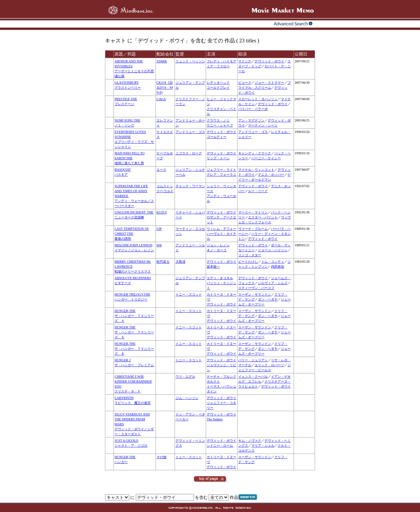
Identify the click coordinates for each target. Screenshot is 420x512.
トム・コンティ (273, 262)
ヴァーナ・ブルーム (253, 229)
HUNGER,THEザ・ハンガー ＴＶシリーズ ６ (134, 349)
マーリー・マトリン (253, 212)
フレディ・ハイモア (221, 61)
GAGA (161, 99)
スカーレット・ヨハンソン (258, 99)
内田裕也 (278, 267)
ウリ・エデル (185, 377)
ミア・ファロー (218, 66)
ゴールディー (217, 137)
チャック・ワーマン (190, 186)
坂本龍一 (213, 267)
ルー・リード (258, 191)
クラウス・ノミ (218, 120)
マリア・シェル (263, 445)
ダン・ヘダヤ (268, 299)
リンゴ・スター (250, 255)
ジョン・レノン (218, 245)
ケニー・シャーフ (220, 125)
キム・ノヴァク (250, 441)
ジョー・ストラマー (269, 83)
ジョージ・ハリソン (273, 250)
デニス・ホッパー (271, 175)
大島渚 (180, 262)
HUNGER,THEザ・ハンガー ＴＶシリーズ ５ (134, 332)
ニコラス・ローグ (189, 153)
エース (161, 170)
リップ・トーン (218, 158)
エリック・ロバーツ (269, 365)
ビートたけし (248, 262)
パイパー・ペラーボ (253, 109)
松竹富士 (163, 262)
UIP (159, 229)
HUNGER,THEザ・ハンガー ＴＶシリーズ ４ (134, 316)
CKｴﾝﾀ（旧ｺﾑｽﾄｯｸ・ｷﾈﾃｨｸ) (165, 88)
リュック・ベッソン (190, 61)
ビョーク (245, 83)
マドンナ (245, 61)
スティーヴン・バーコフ (256, 288)
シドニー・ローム (220, 445)
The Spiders (215, 419)
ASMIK (162, 61)
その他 (161, 457)
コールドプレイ (218, 88)
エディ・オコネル (220, 278)
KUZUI (162, 212)
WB (159, 245)
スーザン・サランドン (255, 294)
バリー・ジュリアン (253, 360)
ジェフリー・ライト (221, 170)
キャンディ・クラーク (255, 153)
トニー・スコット (189, 294)
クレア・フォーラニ (221, 175)
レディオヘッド (218, 83)
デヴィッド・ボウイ (269, 61)
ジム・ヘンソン (187, 398)
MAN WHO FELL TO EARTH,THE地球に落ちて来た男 (129, 158)
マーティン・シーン (263, 125)
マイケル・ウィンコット (256, 170)
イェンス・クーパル (253, 377)
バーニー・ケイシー (266, 158)
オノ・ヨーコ (217, 250)
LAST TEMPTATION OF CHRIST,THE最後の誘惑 (132, 234)
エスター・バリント (263, 217)
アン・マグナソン (251, 120)
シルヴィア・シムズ (273, 283)
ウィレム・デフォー (221, 229)
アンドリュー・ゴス (190, 132)
